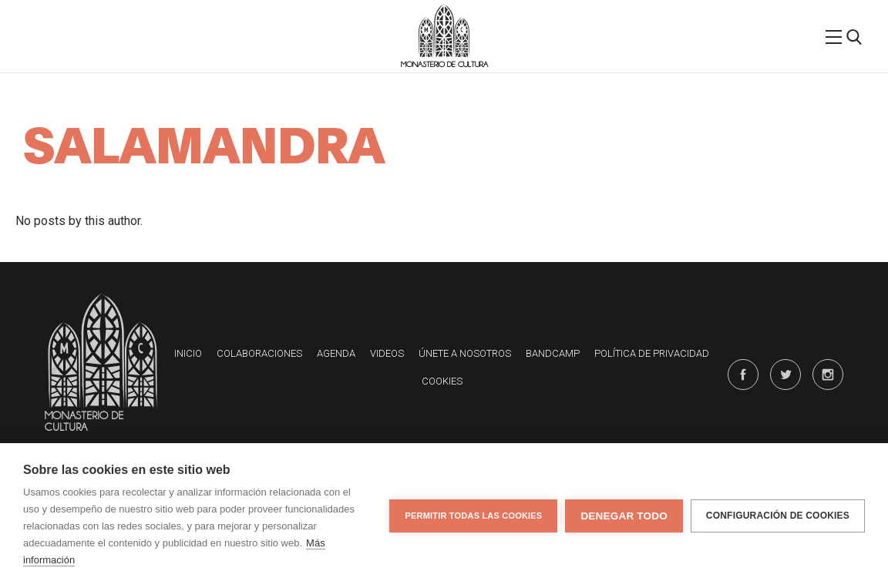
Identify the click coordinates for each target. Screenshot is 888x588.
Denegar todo (624, 516)
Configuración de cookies (778, 516)
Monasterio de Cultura (444, 64)
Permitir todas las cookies (473, 516)
